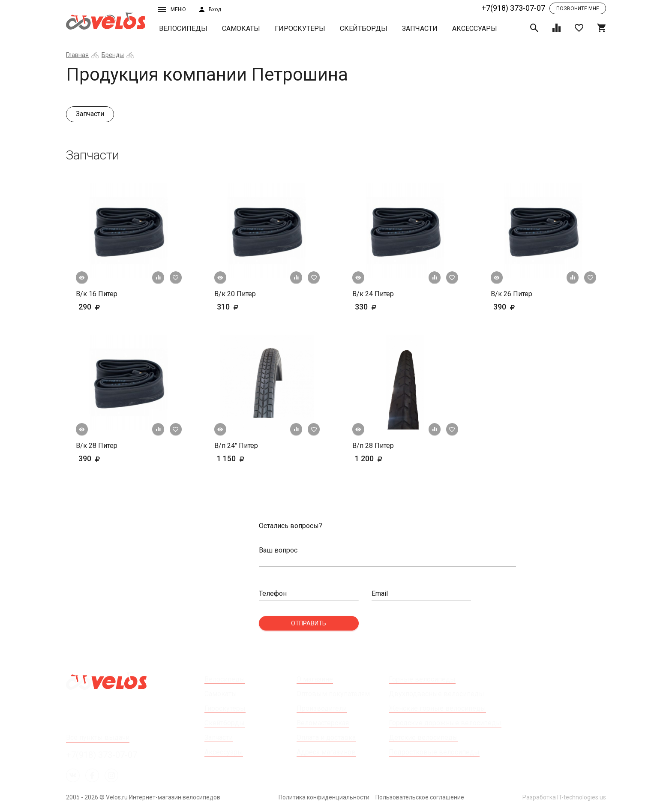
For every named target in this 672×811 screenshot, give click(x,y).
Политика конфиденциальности (324, 797)
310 (241, 307)
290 (102, 307)
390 (517, 307)
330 (379, 307)
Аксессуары (475, 29)
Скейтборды (364, 29)
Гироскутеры (300, 29)
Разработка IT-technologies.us (564, 797)
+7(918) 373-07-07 (513, 8)
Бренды (113, 55)
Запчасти (420, 29)
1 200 (382, 458)
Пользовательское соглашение (420, 797)
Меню (172, 9)
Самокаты (241, 29)
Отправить (309, 623)
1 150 (244, 458)
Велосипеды (183, 29)
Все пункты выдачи (98, 737)
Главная (77, 55)
